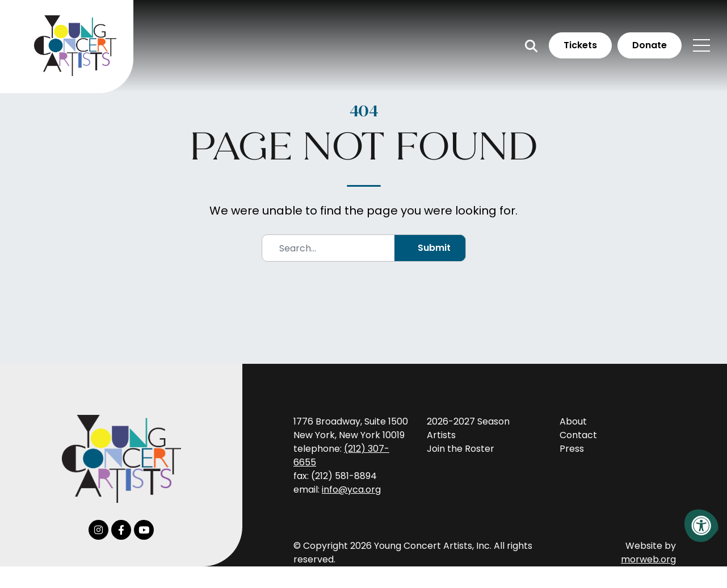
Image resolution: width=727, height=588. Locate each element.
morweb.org (648, 559)
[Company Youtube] (144, 530)
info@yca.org (351, 490)
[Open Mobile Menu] (701, 45)
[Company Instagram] (98, 530)
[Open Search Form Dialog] (531, 46)
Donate (650, 45)
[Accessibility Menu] (701, 526)
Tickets (580, 45)
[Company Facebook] (121, 530)
